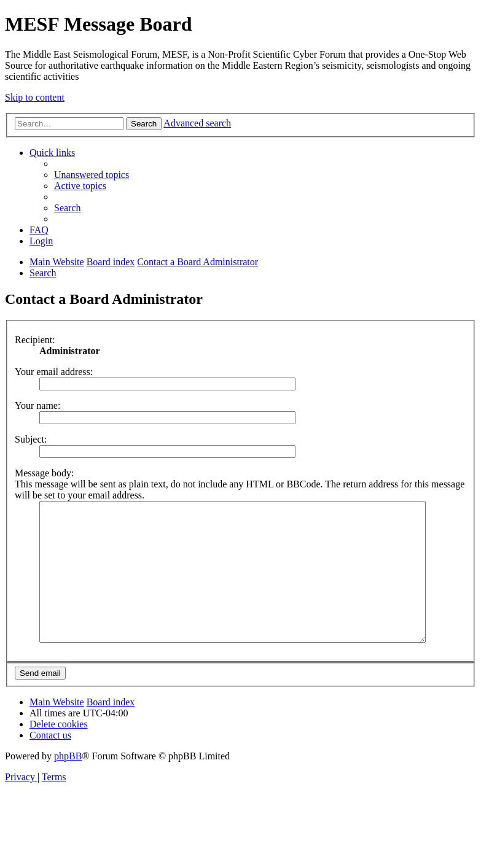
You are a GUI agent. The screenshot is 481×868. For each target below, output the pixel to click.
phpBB (68, 784)
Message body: (44, 473)
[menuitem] (92, 175)
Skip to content (35, 97)
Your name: (37, 405)
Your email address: (54, 372)
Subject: (31, 439)
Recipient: (35, 340)
